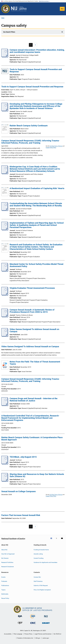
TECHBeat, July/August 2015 (23, 457)
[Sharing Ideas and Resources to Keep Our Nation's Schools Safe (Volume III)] (5, 481)
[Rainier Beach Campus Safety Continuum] (5, 129)
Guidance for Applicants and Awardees (45, 562)
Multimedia (5, 594)
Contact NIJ (37, 577)
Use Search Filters (9, 32)
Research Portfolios (7, 562)
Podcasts (4, 581)
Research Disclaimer (8, 567)
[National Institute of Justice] (46, 618)
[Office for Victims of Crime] (33, 624)
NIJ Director (5, 558)
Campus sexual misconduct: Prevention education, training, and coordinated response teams (37, 51)
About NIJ (4, 550)
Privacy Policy (28, 634)
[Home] (19, 9)
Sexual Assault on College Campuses (19, 491)
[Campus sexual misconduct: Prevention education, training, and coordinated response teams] (5, 57)
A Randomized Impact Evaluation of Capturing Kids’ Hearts (37, 188)
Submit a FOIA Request (41, 585)
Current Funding (39, 558)
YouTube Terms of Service (56, 146)
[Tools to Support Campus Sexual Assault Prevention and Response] (5, 71)
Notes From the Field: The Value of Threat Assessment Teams (35, 363)
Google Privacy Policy (51, 147)
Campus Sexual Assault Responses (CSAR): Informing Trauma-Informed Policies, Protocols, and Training (30, 142)
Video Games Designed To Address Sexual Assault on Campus (34, 330)
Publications (5, 585)
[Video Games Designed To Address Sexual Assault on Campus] (5, 336)
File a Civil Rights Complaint (42, 590)
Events (3, 577)
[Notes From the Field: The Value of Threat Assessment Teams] (5, 365)
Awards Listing (38, 554)
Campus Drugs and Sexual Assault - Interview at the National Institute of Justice (34, 400)
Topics (3, 590)
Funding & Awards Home (41, 550)
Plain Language (18, 634)
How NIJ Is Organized (8, 554)
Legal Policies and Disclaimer (43, 634)
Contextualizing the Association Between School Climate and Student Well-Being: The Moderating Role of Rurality (36, 205)
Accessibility (8, 634)
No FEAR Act (57, 634)
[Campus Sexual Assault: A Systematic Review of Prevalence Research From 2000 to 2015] (5, 317)
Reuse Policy (5, 598)
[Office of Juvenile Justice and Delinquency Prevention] (20, 624)
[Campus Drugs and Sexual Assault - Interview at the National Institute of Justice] (5, 405)
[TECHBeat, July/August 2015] (5, 464)
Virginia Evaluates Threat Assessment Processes (32, 288)
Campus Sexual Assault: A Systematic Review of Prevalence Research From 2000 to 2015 (32, 311)
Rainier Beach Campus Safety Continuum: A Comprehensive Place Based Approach (32, 439)
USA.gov (38, 638)
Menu (62, 9)
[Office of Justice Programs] (6, 9)
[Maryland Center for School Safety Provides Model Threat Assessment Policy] (5, 271)
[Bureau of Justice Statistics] (33, 619)
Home (3, 18)
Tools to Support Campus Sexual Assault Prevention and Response (36, 70)
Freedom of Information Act (25, 638)
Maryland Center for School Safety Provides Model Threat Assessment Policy (36, 265)
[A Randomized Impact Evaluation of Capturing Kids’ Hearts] (5, 192)
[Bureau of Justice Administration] (20, 618)
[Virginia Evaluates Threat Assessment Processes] (5, 295)
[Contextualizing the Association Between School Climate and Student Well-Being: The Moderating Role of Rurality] (5, 210)
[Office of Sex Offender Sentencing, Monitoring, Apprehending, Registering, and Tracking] (46, 624)
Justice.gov (46, 638)
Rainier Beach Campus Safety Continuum (29, 126)
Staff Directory (38, 581)
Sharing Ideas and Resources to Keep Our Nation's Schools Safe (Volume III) (37, 475)
